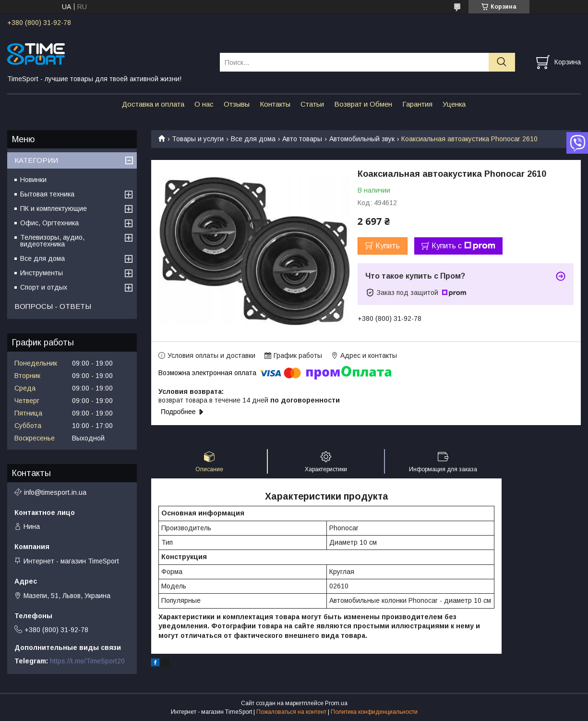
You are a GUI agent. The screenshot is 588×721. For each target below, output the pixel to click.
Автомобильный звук (362, 139)
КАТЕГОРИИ (36, 160)
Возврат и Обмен (363, 104)
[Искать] (502, 62)
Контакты (275, 104)
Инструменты (42, 273)
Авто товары (302, 139)
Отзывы (237, 104)
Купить (388, 246)
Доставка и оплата (153, 104)
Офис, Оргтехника (49, 223)
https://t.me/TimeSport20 (87, 661)
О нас (204, 104)
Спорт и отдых (44, 287)
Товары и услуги (198, 139)
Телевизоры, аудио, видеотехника (52, 241)
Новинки (33, 180)
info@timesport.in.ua (55, 492)
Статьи (312, 104)
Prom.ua (336, 703)
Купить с (463, 246)
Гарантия (417, 104)
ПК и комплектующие (54, 208)
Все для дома (253, 139)
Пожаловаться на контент (291, 712)
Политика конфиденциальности (374, 712)
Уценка (454, 104)
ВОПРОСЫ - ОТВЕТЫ (53, 306)
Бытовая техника (47, 194)
